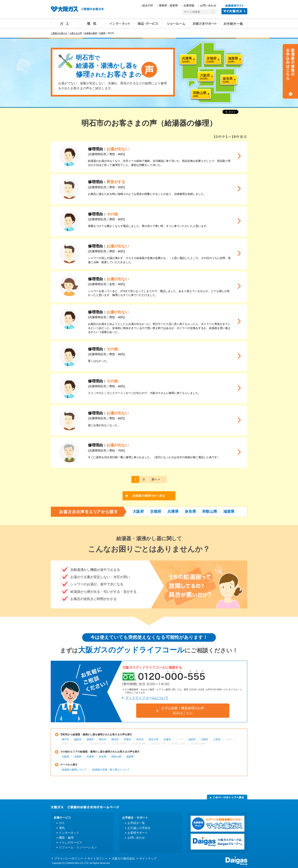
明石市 (103, 739)
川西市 (204, 739)
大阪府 (138, 511)
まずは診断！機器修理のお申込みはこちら (183, 710)
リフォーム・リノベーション (78, 847)
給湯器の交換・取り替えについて (111, 770)
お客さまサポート (205, 23)
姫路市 (78, 739)
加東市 (65, 744)
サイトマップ (148, 858)
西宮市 (115, 739)
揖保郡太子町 (159, 744)
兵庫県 (102, 33)
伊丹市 (140, 739)
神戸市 (65, 739)
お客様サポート (138, 833)
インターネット (120, 23)
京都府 (156, 511)
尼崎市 (90, 739)
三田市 (217, 739)
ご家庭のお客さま (59, 33)
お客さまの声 (76, 33)
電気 (92, 23)
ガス (65, 23)
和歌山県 (210, 511)
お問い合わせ (208, 5)
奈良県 (190, 511)
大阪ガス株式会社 (123, 858)
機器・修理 (66, 838)
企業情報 (189, 5)
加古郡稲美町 (119, 744)
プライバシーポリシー (69, 858)
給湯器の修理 (91, 33)
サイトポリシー (97, 858)
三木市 (180, 739)
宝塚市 (167, 739)
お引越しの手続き (139, 828)
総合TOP (148, 5)
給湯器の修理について (74, 770)
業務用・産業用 (168, 5)
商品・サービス (148, 23)
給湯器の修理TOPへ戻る (149, 496)
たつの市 (79, 744)
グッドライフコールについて (147, 698)
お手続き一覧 (233, 23)
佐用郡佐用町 (198, 744)
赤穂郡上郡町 (178, 744)
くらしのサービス (71, 842)
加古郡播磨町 (139, 744)
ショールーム (176, 23)
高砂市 (192, 739)
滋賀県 (229, 511)
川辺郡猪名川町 (98, 744)
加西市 (229, 739)
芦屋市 (127, 739)
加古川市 (154, 739)
